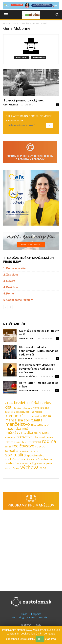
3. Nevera (9, 281)
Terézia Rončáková (28, 390)
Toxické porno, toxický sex (23, 100)
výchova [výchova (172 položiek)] (30, 467)
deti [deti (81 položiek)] (9, 407)
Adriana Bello (26, 358)
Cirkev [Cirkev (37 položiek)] (47, 403)
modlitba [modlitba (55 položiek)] (13, 428)
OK (40, 639)
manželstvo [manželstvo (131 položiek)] (18, 424)
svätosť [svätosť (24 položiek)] (10, 463)
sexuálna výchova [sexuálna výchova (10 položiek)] (29, 451)
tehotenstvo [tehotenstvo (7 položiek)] (22, 464)
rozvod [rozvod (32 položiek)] (40, 446)
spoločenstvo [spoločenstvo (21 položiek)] (36, 455)
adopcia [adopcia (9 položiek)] (9, 403)
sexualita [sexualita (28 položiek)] (12, 451)
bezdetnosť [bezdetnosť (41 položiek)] (23, 403)
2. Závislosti (11, 275)
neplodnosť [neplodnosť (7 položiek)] (10, 437)
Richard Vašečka (27, 376)
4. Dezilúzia (10, 287)
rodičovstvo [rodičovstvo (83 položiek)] (23, 446)
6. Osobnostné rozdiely (18, 300)
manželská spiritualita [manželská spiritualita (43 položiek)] (24, 420)
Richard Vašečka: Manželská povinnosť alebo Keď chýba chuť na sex (37, 369)
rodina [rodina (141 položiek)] (49, 441)
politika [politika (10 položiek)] (50, 437)
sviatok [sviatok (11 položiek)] (24, 459)
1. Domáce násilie (14, 268)
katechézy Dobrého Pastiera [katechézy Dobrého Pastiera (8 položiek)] (29, 412)
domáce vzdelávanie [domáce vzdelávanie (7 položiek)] (23, 408)
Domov (7, 23)
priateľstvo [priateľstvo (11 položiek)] (22, 442)
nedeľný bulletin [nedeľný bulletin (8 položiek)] (41, 433)
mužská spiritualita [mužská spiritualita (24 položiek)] (19, 433)
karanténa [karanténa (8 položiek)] (10, 412)
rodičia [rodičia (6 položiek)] (8, 447)
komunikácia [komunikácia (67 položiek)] (17, 416)
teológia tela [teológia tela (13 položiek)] (36, 463)
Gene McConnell (11, 105)
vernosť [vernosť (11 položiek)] (9, 468)
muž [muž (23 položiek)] (25, 429)
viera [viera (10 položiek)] (17, 468)
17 (57, 390)
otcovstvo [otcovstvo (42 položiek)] (25, 437)
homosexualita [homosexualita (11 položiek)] (41, 408)
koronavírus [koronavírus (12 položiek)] (36, 416)
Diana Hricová (26, 338)
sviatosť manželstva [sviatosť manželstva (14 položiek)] (41, 459)
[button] (57, 15)
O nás (24, 614)
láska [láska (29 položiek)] (47, 416)
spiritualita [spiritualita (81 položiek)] (16, 455)
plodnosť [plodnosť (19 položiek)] (39, 437)
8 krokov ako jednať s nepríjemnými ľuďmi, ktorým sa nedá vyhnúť (39, 351)
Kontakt (43, 617)
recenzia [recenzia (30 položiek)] (35, 442)
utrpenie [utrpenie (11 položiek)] (48, 463)
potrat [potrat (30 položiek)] (10, 442)
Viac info (50, 639)
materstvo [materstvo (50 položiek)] (40, 424)
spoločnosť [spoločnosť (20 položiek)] (12, 459)
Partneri (31, 617)
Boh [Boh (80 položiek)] (37, 402)
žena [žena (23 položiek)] (43, 468)
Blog (21, 617)
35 (57, 376)
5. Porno (9, 294)
